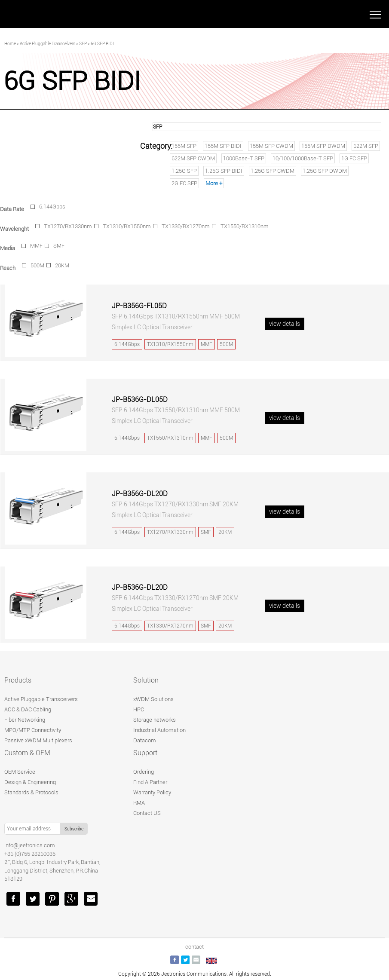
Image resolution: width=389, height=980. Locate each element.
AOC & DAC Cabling (28, 709)
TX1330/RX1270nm (186, 226)
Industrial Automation (159, 730)
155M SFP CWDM (271, 146)
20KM (62, 265)
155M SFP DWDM (323, 146)
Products (18, 680)
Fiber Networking (25, 720)
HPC (139, 709)
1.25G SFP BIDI (224, 171)
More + (214, 183)
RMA (139, 803)
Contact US (147, 813)
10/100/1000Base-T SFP (303, 158)
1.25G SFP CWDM (273, 171)
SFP (83, 44)
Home (10, 44)
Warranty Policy (152, 792)
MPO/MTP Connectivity (33, 730)
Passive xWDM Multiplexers (38, 740)
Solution (146, 680)
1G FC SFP (354, 158)
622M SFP (366, 146)
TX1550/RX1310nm (245, 226)
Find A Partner (150, 782)
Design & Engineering (30, 782)
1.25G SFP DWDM (325, 171)
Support (145, 753)
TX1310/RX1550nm (127, 226)
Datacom (145, 740)
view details (285, 324)
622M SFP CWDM (193, 158)
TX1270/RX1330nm (68, 226)
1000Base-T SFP (244, 158)
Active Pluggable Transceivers (47, 44)
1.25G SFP (184, 171)
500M (37, 265)
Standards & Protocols (31, 792)
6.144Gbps (52, 207)
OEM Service (20, 772)
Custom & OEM (27, 753)
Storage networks (155, 720)
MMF (36, 246)
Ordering (144, 772)
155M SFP (184, 146)
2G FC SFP (184, 183)
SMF (59, 246)
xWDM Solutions (153, 699)
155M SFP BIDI (223, 146)
